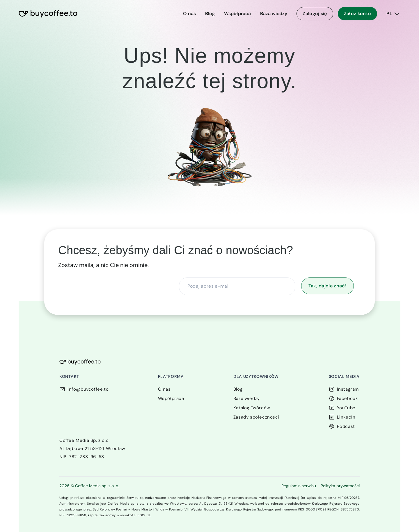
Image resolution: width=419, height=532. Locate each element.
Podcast (346, 426)
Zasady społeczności (256, 417)
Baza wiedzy (274, 14)
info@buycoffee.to (88, 389)
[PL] (393, 14)
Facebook (348, 398)
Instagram (348, 389)
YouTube (346, 408)
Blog (210, 14)
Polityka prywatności (340, 486)
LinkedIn (346, 417)
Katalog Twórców (252, 408)
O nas (189, 14)
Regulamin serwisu (299, 486)
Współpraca (237, 14)
